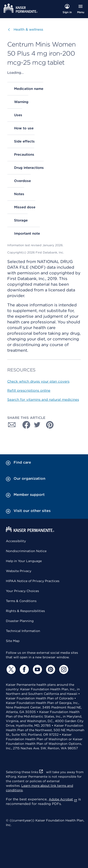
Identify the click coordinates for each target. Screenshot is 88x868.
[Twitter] (10, 669)
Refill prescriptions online (29, 391)
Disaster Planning (20, 621)
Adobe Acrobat (63, 799)
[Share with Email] (12, 425)
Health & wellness (28, 29)
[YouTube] (37, 669)
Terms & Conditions (21, 601)
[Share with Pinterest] (50, 425)
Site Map (13, 641)
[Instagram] (63, 669)
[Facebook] (24, 669)
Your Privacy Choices (22, 591)
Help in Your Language (24, 561)
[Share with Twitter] (37, 425)
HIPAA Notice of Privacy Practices (33, 581)
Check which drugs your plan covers (38, 381)
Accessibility (16, 541)
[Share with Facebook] (24, 425)
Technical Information (23, 631)
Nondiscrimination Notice (26, 551)
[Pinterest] (50, 669)
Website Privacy (19, 571)
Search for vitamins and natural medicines (43, 400)
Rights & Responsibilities (25, 611)
